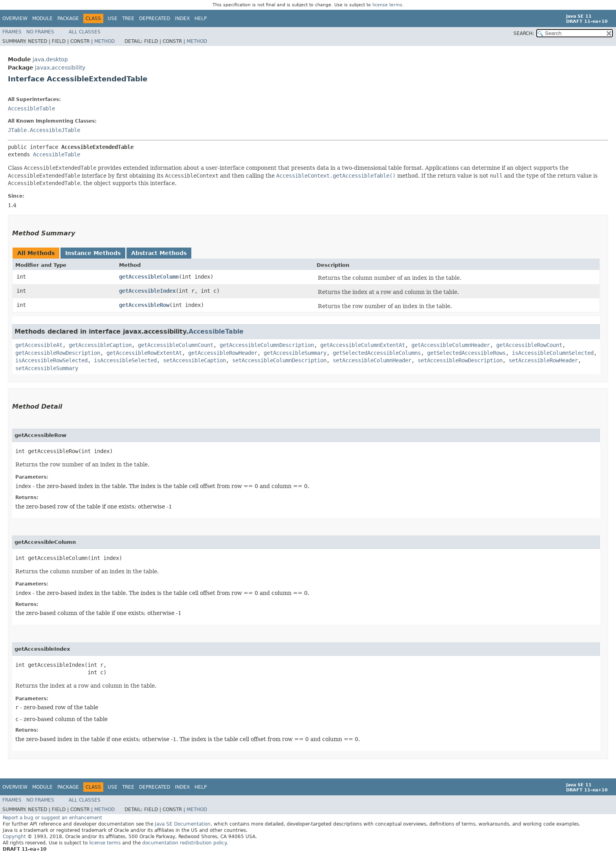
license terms (387, 5)
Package (68, 18)
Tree (128, 18)
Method (104, 41)
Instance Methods (93, 253)
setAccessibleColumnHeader (372, 360)
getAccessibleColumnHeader (451, 345)
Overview (15, 18)
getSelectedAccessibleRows (466, 353)
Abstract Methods (159, 253)
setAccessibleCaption (194, 360)
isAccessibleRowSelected (51, 360)
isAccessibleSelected (125, 360)
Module (42, 18)
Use (113, 18)
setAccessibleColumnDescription (279, 360)
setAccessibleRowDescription (460, 360)
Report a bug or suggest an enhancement (52, 818)
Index (182, 18)
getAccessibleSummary (295, 353)
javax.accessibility (60, 68)
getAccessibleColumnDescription (267, 345)
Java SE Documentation (183, 824)
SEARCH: (524, 33)
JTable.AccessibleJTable (44, 130)
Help (201, 18)
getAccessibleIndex (147, 291)
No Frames (40, 32)
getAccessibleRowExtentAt (144, 353)
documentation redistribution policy (184, 843)
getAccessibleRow (144, 305)
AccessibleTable (31, 108)
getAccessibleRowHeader (223, 353)
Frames (12, 32)
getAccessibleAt (39, 345)
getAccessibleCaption (100, 345)
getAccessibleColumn (149, 277)
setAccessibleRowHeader (543, 360)
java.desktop (50, 59)
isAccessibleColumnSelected (553, 353)
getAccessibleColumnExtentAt (363, 345)
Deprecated (155, 18)
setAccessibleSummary (47, 368)
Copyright (14, 837)
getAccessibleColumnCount (176, 345)
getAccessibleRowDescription (58, 353)
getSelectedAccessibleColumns (377, 353)
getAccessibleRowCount (529, 345)
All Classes (85, 32)
